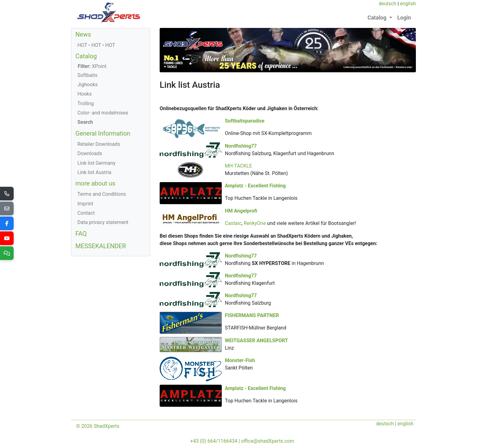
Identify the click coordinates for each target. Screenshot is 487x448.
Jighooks (87, 85)
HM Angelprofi (306, 210)
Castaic (298, 223)
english (408, 4)
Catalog (86, 56)
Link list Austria (94, 172)
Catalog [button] (378, 18)
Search (85, 122)
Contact (86, 213)
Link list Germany (96, 163)
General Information (103, 133)
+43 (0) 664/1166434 (214, 439)
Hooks (84, 94)
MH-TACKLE (238, 166)
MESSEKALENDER (101, 246)
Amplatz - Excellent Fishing (255, 185)
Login (404, 18)
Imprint (85, 204)
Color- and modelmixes (103, 113)
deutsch (387, 4)
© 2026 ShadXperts (98, 424)
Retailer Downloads (99, 144)
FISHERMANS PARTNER (252, 322)
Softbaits (87, 75)
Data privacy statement (103, 222)
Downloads (90, 153)
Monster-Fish (240, 367)
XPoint (92, 66)
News (83, 34)
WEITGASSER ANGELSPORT (322, 347)
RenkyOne (320, 223)
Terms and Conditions (102, 194)
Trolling (86, 103)
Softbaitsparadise (245, 121)
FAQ (81, 234)
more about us (96, 183)
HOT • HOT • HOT (96, 45)
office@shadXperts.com (268, 439)
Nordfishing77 (306, 146)
